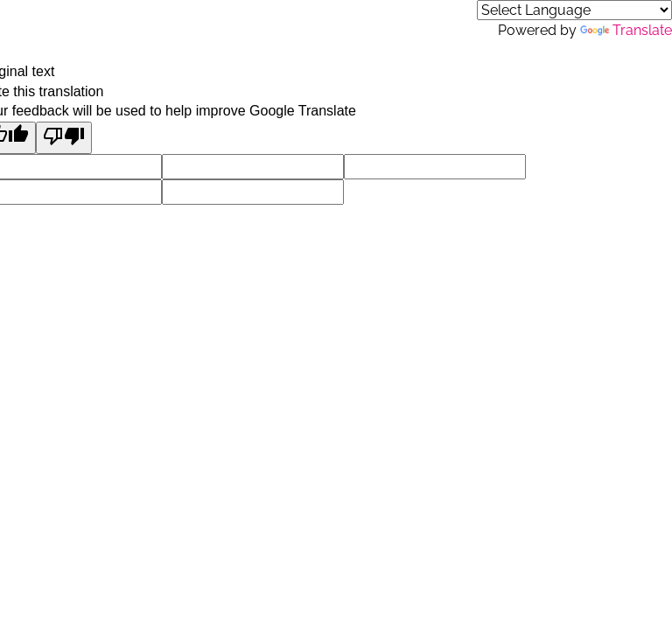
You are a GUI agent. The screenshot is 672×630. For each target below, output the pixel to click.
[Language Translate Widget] (574, 10)
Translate (626, 30)
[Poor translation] (64, 138)
